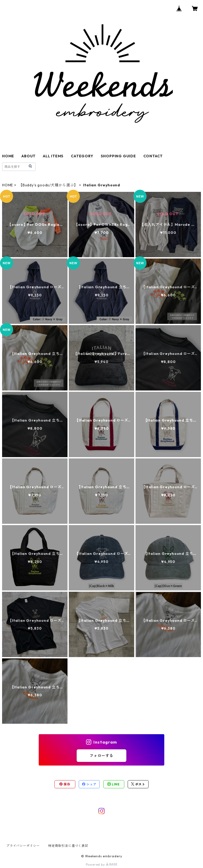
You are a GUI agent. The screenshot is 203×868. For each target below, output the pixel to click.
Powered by (102, 864)
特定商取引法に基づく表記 (68, 846)
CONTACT (153, 156)
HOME (8, 156)
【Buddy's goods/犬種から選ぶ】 (48, 185)
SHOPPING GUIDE (118, 156)
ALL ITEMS (53, 156)
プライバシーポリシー (23, 846)
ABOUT (29, 156)
